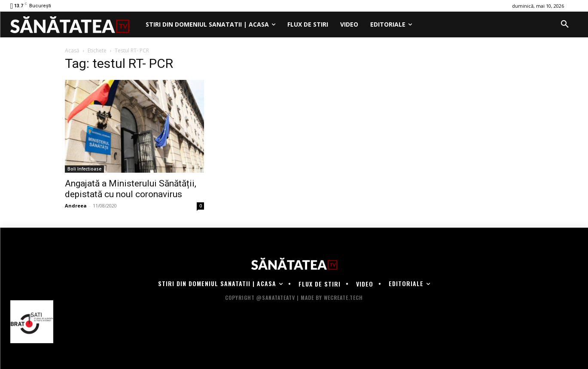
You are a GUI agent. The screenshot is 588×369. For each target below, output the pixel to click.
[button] (565, 24)
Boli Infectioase (84, 169)
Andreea (76, 206)
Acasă (72, 50)
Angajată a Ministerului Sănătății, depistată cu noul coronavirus (131, 189)
